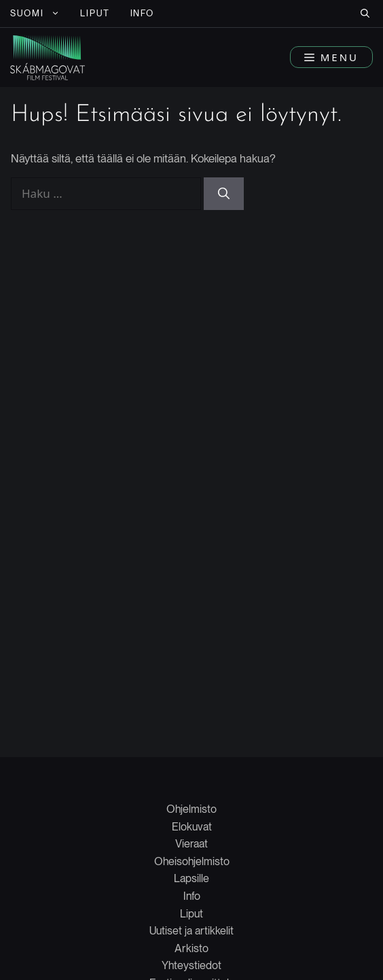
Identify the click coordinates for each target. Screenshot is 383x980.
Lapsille (191, 878)
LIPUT (95, 13)
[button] (365, 14)
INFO (143, 13)
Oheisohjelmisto (192, 861)
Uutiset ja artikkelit (191, 931)
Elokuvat (192, 827)
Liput (191, 914)
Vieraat (191, 844)
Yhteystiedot (191, 965)
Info (192, 896)
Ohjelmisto (191, 809)
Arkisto (191, 948)
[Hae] (224, 194)
